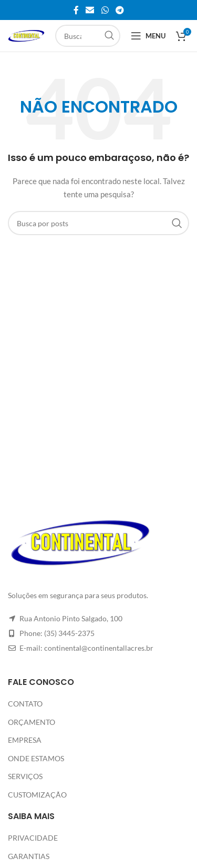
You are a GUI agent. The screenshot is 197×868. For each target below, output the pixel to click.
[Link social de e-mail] (90, 10)
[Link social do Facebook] (76, 10)
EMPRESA (25, 740)
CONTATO (25, 704)
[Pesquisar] (88, 36)
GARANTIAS (29, 856)
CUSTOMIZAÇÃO (37, 795)
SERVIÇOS (25, 776)
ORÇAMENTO (32, 722)
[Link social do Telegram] (120, 10)
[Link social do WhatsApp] (105, 10)
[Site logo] (26, 35)
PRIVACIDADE (33, 838)
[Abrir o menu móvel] (148, 36)
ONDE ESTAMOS (36, 758)
